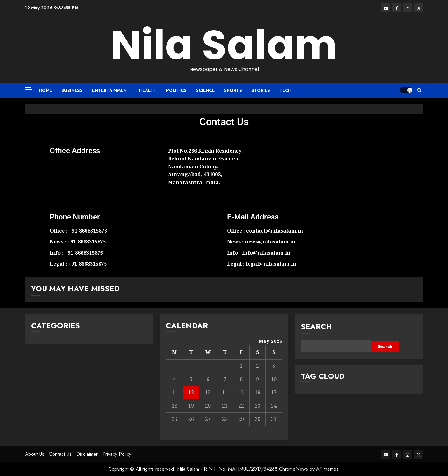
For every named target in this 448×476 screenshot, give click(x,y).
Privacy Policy (117, 454)
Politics (176, 90)
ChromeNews (294, 469)
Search (316, 326)
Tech (285, 90)
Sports (233, 90)
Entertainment (111, 90)
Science (205, 90)
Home (45, 90)
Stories (261, 90)
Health (148, 90)
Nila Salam (224, 45)
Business (72, 90)
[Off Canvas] (29, 90)
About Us (35, 454)
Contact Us (60, 454)
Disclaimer (87, 454)
